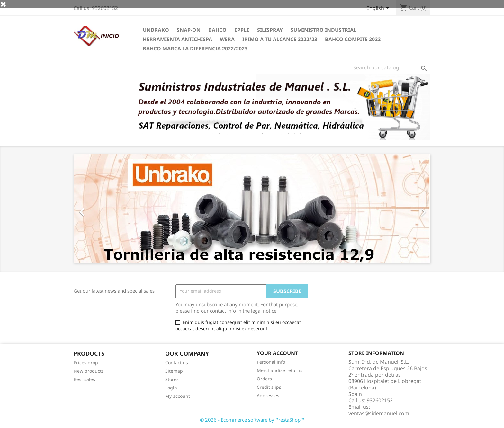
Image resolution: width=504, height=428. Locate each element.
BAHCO (217, 30)
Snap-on (189, 30)
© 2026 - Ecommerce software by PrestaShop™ (252, 420)
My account (178, 396)
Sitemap (174, 371)
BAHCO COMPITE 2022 (353, 39)
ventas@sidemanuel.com (379, 413)
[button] (100, 209)
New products (89, 371)
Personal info (271, 362)
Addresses (268, 395)
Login (171, 388)
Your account (277, 353)
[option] (252, 209)
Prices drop (86, 363)
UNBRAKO (156, 30)
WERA (227, 39)
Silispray (270, 30)
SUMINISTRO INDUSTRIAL (324, 30)
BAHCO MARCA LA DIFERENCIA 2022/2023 (195, 49)
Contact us (177, 363)
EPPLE (242, 30)
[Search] (390, 67)
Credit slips (269, 387)
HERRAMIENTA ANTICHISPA (177, 39)
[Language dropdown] (379, 9)
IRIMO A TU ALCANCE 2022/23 (280, 39)
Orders (264, 379)
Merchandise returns (280, 370)
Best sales (84, 379)
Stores (172, 379)
